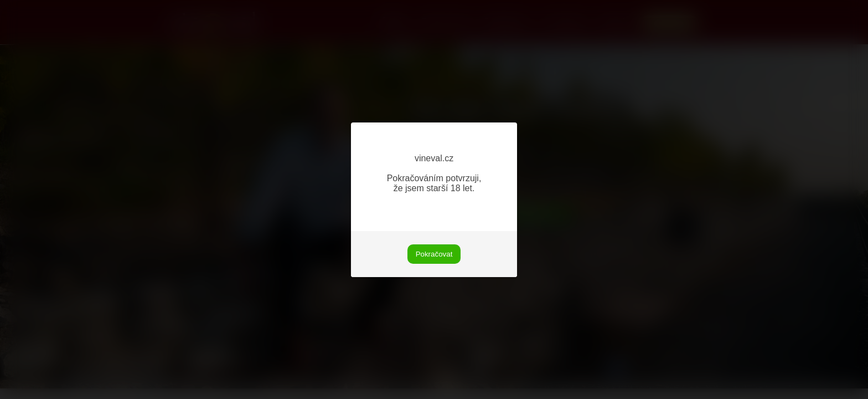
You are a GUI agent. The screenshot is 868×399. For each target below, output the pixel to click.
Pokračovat (434, 254)
